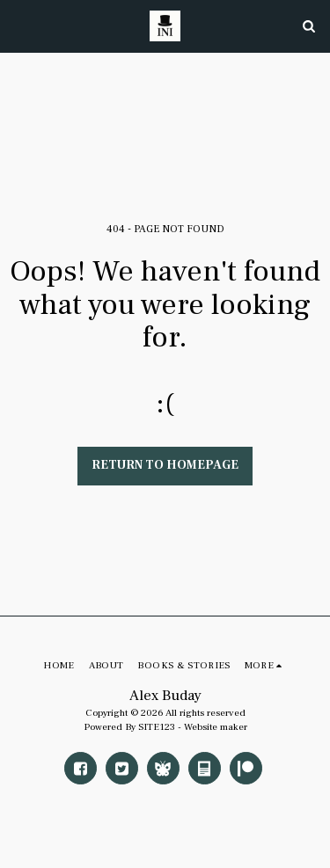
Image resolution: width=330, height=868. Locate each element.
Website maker (216, 727)
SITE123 (157, 727)
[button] (19, 26)
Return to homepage (165, 465)
